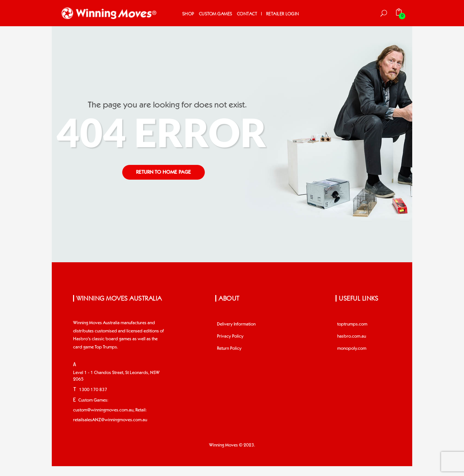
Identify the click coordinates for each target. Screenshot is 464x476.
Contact (247, 14)
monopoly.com (352, 348)
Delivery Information (236, 324)
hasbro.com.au (352, 336)
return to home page (164, 172)
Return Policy (229, 348)
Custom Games (216, 14)
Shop (188, 14)
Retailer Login (283, 14)
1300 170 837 (93, 390)
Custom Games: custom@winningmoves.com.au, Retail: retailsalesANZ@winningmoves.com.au (110, 410)
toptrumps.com (352, 324)
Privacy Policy (230, 336)
